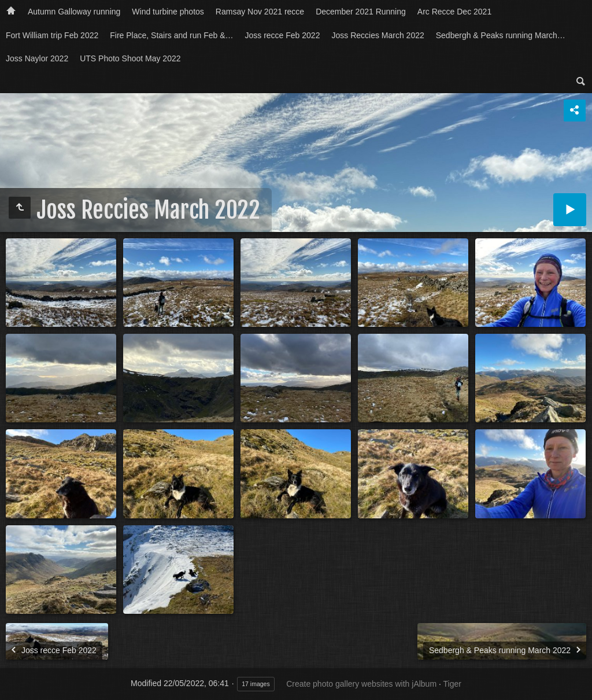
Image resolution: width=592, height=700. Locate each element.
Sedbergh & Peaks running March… (501, 35)
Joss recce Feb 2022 (282, 35)
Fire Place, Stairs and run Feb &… (171, 35)
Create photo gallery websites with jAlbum (361, 684)
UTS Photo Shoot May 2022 (130, 58)
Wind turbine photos (168, 12)
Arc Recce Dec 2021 (454, 12)
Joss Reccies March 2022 (378, 35)
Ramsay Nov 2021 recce (260, 12)
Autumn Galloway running (74, 12)
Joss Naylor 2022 (37, 58)
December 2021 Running (361, 12)
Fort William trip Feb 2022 (52, 35)
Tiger (452, 684)
